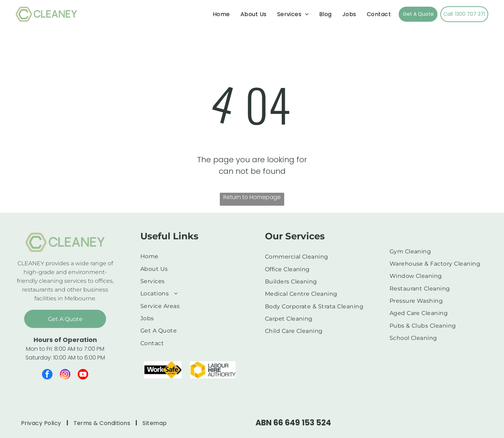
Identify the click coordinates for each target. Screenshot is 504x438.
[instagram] (65, 375)
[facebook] (47, 375)
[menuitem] (221, 14)
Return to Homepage (252, 197)
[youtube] (83, 375)
